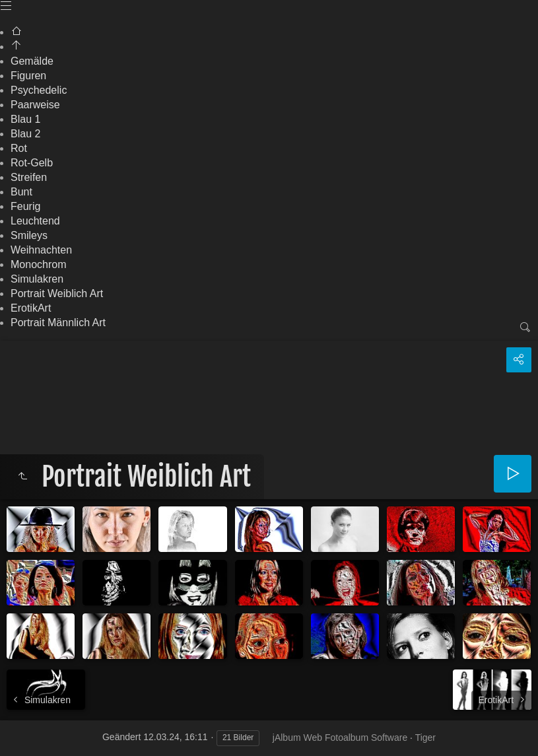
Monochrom (38, 264)
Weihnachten (41, 250)
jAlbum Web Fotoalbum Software (340, 738)
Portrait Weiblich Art (57, 293)
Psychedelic (39, 90)
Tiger (425, 738)
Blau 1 (25, 119)
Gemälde (32, 61)
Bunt (21, 192)
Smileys (29, 235)
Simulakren (37, 279)
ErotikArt (31, 308)
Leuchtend (35, 221)
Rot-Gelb (32, 163)
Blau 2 (25, 134)
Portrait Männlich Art (58, 323)
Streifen (29, 177)
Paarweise (35, 105)
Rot (19, 148)
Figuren (28, 76)
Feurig (25, 206)
